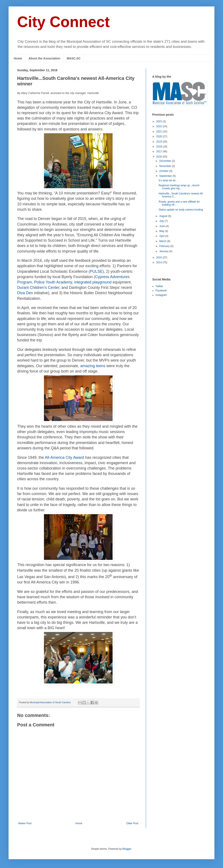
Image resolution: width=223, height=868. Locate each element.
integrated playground (93, 282)
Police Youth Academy (53, 282)
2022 (160, 126)
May (162, 231)
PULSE (96, 271)
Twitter (159, 286)
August (164, 216)
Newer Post (25, 823)
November (166, 166)
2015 (160, 258)
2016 (160, 157)
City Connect (63, 22)
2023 (160, 121)
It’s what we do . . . (169, 180)
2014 (160, 262)
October (164, 171)
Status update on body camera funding (181, 210)
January (164, 251)
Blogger (127, 849)
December (166, 161)
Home (18, 58)
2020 (160, 136)
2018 (160, 147)
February (165, 246)
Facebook (161, 291)
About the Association (44, 58)
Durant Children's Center (38, 288)
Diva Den (25, 293)
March (163, 241)
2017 (160, 151)
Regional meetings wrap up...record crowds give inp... (179, 187)
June (162, 226)
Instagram (161, 295)
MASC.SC (74, 58)
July (162, 221)
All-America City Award (64, 457)
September (166, 176)
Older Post (132, 823)
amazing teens (93, 366)
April (162, 236)
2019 (160, 142)
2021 (160, 132)
